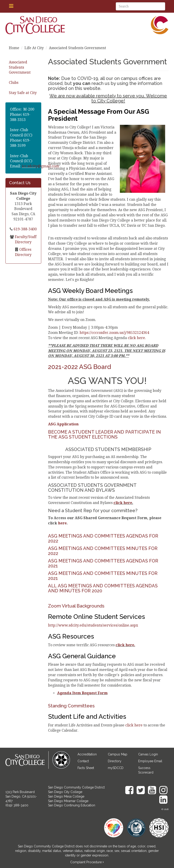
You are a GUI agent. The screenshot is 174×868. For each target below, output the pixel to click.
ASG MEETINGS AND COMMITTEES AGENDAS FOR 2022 (103, 538)
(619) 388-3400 (17, 805)
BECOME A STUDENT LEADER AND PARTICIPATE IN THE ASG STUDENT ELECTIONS (104, 434)
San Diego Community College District (76, 787)
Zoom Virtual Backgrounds (76, 606)
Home (14, 48)
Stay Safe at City (23, 93)
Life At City (34, 48)
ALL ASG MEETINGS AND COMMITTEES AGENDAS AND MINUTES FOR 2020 (103, 588)
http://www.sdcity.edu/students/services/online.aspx (93, 625)
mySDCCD (116, 768)
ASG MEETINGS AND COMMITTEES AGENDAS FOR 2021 (103, 563)
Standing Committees (71, 706)
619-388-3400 (25, 229)
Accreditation (87, 754)
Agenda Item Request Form (82, 693)
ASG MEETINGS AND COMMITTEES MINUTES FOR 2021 (103, 576)
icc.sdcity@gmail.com (40, 166)
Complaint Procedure (86, 862)
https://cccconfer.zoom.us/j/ (114, 333)
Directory (115, 761)
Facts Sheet (86, 768)
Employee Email (150, 761)
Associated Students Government (20, 67)
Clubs (14, 83)
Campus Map (118, 754)
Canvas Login (148, 754)
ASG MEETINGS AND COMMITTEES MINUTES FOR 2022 (103, 551)
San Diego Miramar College (68, 801)
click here (123, 503)
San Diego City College (65, 792)
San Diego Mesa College (66, 796)
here (62, 523)
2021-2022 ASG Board (80, 367)
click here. (137, 338)
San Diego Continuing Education (72, 805)
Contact (83, 761)
